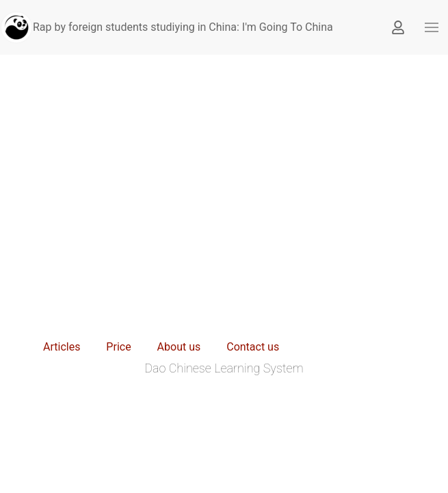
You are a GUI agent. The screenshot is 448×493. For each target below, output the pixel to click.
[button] (432, 27)
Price (118, 347)
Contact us (253, 347)
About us (179, 347)
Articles (62, 347)
